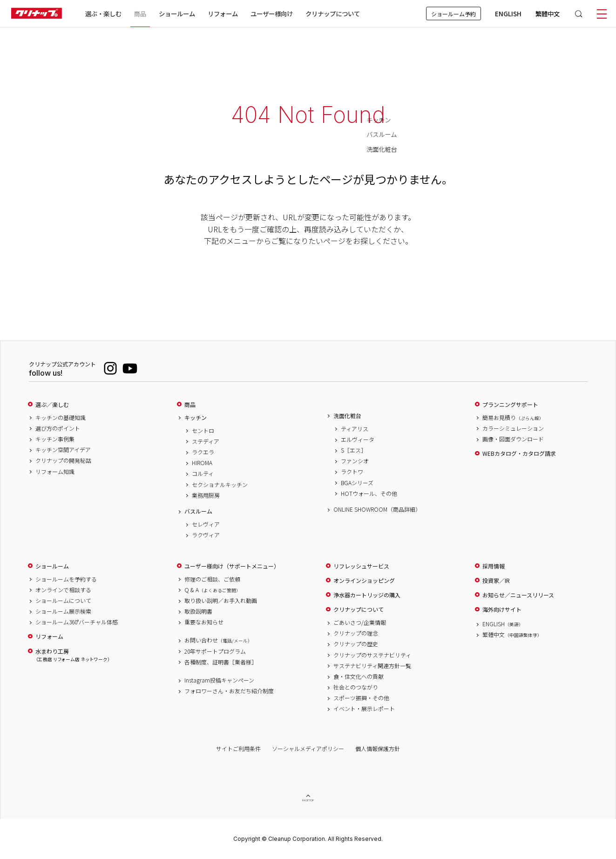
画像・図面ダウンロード (513, 439)
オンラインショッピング (364, 581)
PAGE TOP (308, 801)
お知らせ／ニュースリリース (518, 595)
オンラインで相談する (63, 590)
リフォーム (223, 14)
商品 (190, 405)
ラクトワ (352, 472)
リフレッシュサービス (361, 566)
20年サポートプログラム (215, 651)
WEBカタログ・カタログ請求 (519, 453)
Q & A (213, 590)
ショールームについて (63, 601)
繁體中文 (548, 14)
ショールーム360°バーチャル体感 (77, 622)
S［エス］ (354, 450)
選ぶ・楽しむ (103, 14)
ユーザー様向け (272, 14)
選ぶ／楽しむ (52, 405)
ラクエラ (203, 452)
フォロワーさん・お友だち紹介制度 (229, 691)
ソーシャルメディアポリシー (308, 748)
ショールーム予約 (454, 14)
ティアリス (355, 429)
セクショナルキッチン (220, 485)
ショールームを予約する (66, 579)
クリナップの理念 (356, 633)
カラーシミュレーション (513, 428)
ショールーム (177, 14)
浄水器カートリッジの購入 (367, 595)
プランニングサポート (510, 405)
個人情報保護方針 (378, 748)
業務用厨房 (206, 495)
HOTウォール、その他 (369, 494)
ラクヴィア (206, 535)
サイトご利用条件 (238, 748)
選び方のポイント (58, 428)
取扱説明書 (198, 611)
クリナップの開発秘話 (63, 460)
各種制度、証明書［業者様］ (221, 662)
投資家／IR (496, 581)
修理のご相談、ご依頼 (212, 579)
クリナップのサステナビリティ (372, 655)
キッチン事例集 (55, 439)
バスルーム (198, 511)
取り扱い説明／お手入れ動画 (221, 601)
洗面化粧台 (347, 416)
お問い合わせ (218, 640)
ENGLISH (508, 14)
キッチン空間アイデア (63, 450)
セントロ (203, 431)
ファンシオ (355, 461)
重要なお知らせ (204, 622)
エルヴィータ (358, 440)
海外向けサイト (502, 609)
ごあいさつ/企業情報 (360, 622)
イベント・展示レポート (364, 709)
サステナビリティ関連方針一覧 (372, 666)
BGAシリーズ (357, 483)
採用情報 (494, 566)
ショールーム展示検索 (63, 611)
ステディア (206, 441)
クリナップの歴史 (356, 644)
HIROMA (202, 463)
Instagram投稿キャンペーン (219, 680)
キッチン (196, 418)
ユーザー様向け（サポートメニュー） (232, 566)
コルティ (203, 473)
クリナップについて (333, 14)
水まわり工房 (73, 655)
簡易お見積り (513, 418)
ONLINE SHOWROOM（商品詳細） (377, 509)
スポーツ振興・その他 (361, 698)
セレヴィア (206, 524)
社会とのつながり (356, 687)
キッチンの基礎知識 (61, 418)
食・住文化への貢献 (359, 676)
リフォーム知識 (55, 472)
